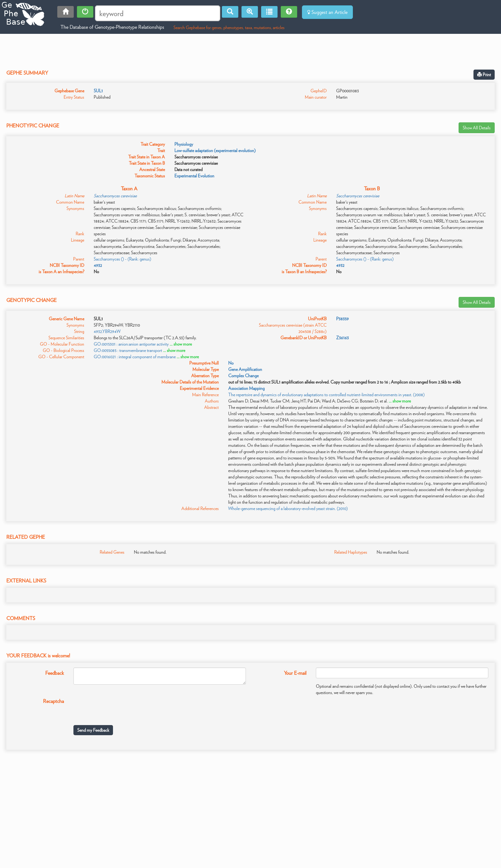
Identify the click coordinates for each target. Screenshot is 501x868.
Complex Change (243, 376)
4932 (98, 265)
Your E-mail (295, 673)
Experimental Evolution (194, 176)
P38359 (342, 319)
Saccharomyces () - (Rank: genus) (122, 259)
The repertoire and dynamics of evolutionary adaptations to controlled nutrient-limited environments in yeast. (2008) (326, 395)
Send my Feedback (93, 730)
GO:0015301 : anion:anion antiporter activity (131, 344)
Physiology (184, 144)
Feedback (55, 673)
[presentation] (122, 708)
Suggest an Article (327, 12)
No (231, 363)
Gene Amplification (245, 369)
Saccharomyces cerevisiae (115, 196)
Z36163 (342, 338)
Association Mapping (246, 388)
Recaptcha (53, 701)
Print (484, 75)
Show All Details (477, 128)
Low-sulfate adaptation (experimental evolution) (215, 151)
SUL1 (98, 91)
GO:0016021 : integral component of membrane (135, 357)
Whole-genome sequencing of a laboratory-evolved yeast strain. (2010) (288, 508)
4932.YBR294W (107, 331)
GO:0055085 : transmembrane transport (128, 350)
